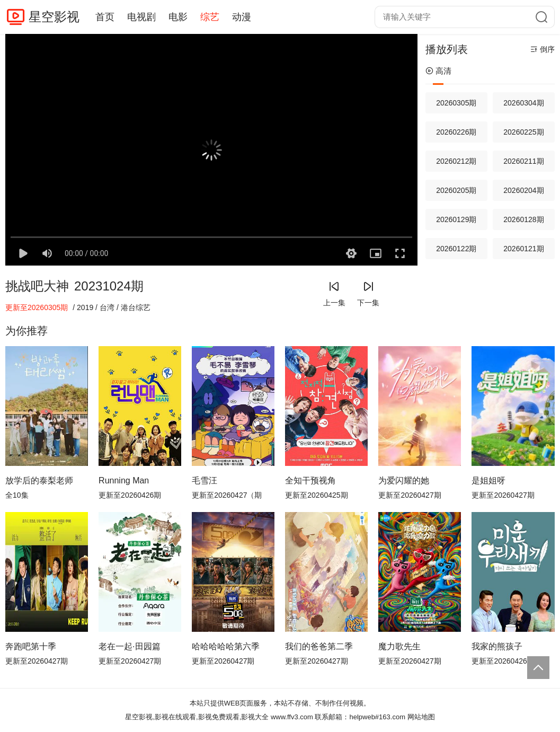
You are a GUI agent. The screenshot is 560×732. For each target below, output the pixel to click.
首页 (105, 17)
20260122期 (456, 249)
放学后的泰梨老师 (39, 480)
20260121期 (523, 249)
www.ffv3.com (292, 717)
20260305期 (456, 103)
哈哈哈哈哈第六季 (226, 646)
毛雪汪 (205, 480)
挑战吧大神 (37, 286)
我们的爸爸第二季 (319, 646)
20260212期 (456, 161)
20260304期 (523, 103)
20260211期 (523, 161)
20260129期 (456, 219)
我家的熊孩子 (497, 646)
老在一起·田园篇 (129, 646)
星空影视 (54, 17)
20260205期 (456, 190)
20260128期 (523, 219)
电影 (178, 17)
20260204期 (523, 190)
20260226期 (456, 132)
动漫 (242, 17)
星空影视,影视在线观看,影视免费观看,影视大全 (197, 717)
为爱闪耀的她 (404, 480)
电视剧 (141, 17)
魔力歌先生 (399, 646)
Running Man (124, 480)
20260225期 (523, 132)
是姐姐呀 (488, 480)
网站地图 (421, 717)
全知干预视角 (310, 480)
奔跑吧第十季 (31, 646)
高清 (438, 71)
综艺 (210, 17)
